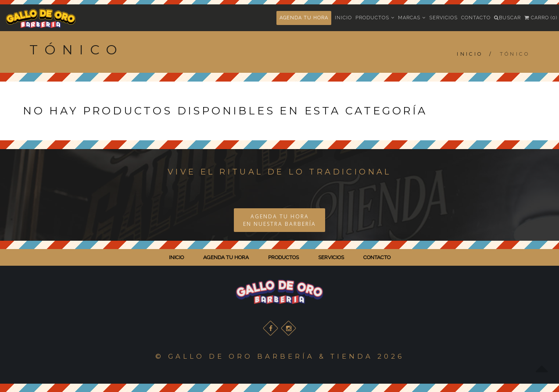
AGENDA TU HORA (304, 18)
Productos (375, 18)
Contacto (476, 18)
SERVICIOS (331, 257)
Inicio (343, 18)
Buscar (507, 18)
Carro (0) (541, 18)
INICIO (176, 257)
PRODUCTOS (283, 257)
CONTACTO (377, 257)
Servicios (443, 18)
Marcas (412, 18)
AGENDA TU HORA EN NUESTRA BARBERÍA (279, 220)
